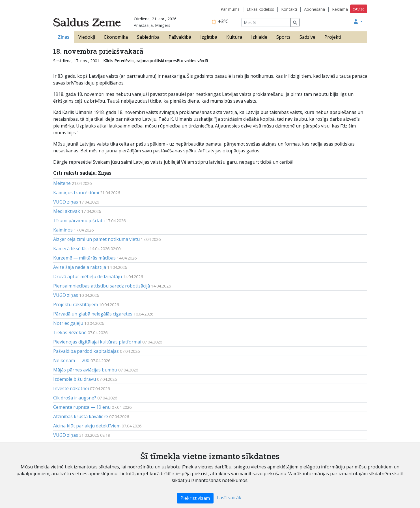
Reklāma (340, 9)
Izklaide (259, 37)
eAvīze (359, 9)
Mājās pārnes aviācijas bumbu (85, 370)
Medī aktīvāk (67, 211)
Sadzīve (307, 37)
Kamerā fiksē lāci (71, 248)
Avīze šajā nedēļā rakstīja (80, 267)
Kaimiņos (63, 230)
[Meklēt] (266, 22)
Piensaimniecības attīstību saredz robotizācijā (102, 286)
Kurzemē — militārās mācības (84, 258)
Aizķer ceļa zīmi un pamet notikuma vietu (96, 239)
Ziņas (63, 37)
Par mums (230, 9)
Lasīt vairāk (229, 498)
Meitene (62, 183)
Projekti (333, 37)
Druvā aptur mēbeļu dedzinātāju (88, 276)
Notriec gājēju (68, 323)
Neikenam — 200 (71, 360)
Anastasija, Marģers (152, 25)
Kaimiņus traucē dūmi (76, 193)
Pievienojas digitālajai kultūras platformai (97, 342)
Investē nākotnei (71, 388)
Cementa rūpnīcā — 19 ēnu (82, 407)
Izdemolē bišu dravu (75, 379)
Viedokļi (87, 37)
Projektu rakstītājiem (76, 304)
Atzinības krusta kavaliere (81, 416)
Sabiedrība (148, 37)
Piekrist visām (195, 498)
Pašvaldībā (180, 37)
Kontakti (289, 9)
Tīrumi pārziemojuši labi (79, 221)
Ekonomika (116, 37)
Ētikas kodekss (260, 9)
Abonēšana (315, 9)
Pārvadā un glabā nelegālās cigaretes (93, 314)
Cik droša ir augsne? (75, 398)
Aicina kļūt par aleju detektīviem (87, 426)
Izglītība (209, 37)
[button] (358, 21)
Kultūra (234, 37)
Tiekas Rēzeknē (70, 332)
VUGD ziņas (66, 202)
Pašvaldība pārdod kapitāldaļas (86, 351)
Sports (283, 37)
